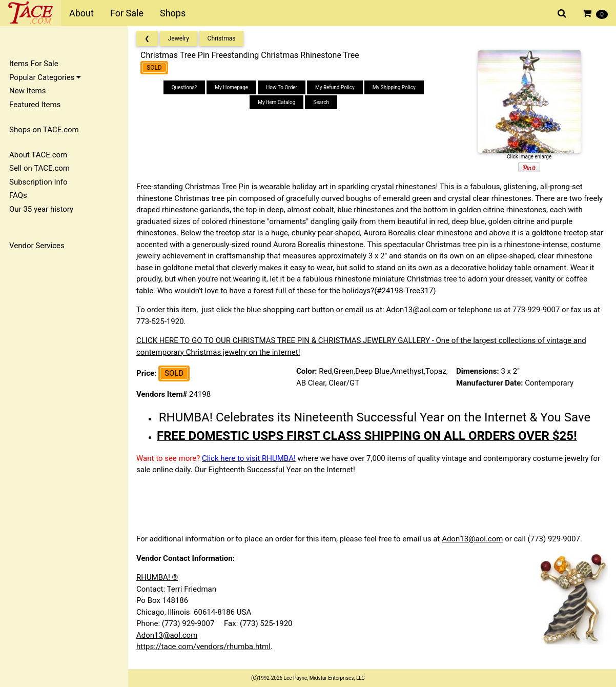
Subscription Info (38, 182)
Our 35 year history (41, 209)
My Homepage (231, 87)
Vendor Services (37, 246)
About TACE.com (38, 155)
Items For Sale (34, 64)
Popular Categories (45, 77)
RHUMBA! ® (157, 577)
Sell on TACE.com (39, 168)
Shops (173, 13)
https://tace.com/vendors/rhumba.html (203, 646)
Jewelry (179, 38)
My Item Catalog (276, 102)
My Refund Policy (335, 87)
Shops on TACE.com (44, 130)
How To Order (282, 87)
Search (321, 102)
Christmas (222, 38)
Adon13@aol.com (416, 310)
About (81, 13)
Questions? (184, 87)
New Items (27, 91)
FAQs (18, 195)
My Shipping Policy (394, 87)
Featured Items (35, 105)
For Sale (127, 13)
